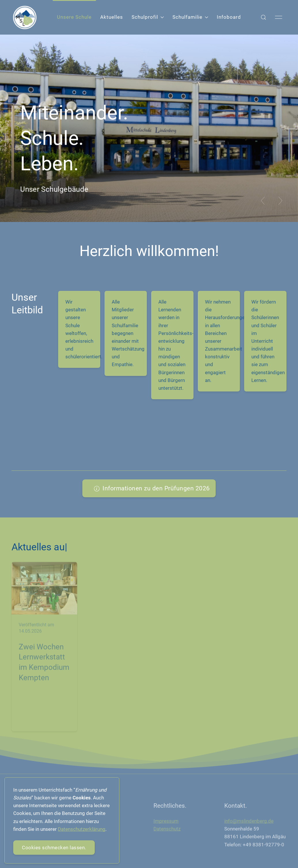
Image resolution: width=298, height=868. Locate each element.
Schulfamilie (190, 17)
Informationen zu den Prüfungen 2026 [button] (152, 488)
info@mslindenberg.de (249, 822)
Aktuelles (112, 17)
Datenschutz (167, 831)
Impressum (166, 822)
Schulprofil (148, 17)
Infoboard (229, 17)
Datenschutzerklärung (82, 829)
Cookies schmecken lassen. (54, 848)
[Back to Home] (25, 17)
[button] (263, 17)
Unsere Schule (74, 17)
